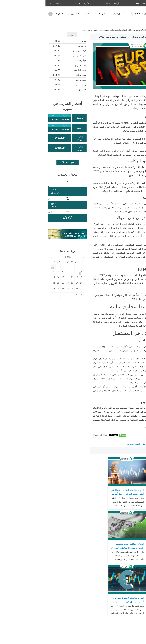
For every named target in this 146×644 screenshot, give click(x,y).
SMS (7, 613)
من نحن (25, 14)
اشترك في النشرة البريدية (15, 638)
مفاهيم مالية (57, 14)
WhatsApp (21, 613)
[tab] (37, 35)
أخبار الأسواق (105, 14)
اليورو (141, 444)
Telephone (7, 607)
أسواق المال (73, 14)
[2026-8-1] (8, 267)
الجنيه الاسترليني (87, 444)
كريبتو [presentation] (27, 34)
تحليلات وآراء (89, 14)
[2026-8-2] (36, 272)
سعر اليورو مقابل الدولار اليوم (124, 444)
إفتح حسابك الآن (22, 162)
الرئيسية (119, 14)
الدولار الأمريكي (103, 444)
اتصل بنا (14, 14)
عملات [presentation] (37, 34)
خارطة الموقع (36, 638)
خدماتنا (44, 14)
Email (21, 607)
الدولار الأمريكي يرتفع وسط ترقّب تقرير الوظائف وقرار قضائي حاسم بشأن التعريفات (126, 489)
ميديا (35, 14)
